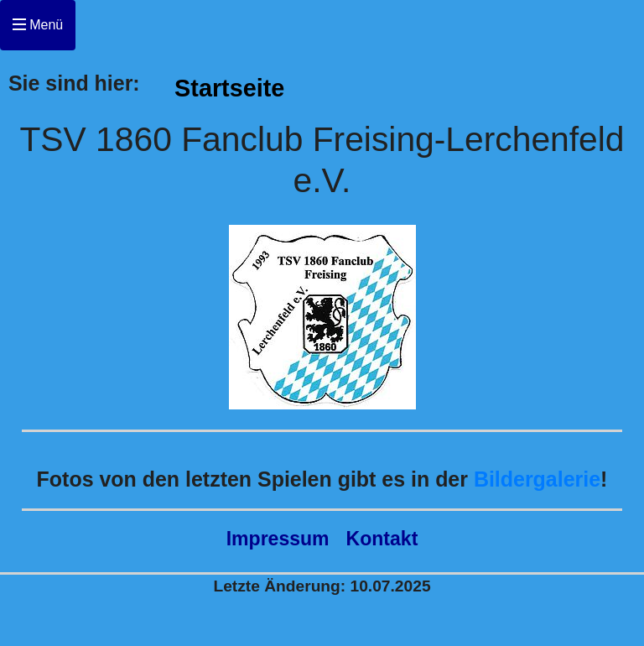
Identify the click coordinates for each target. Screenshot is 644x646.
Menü (38, 24)
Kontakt (382, 539)
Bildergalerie (537, 479)
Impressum (278, 539)
